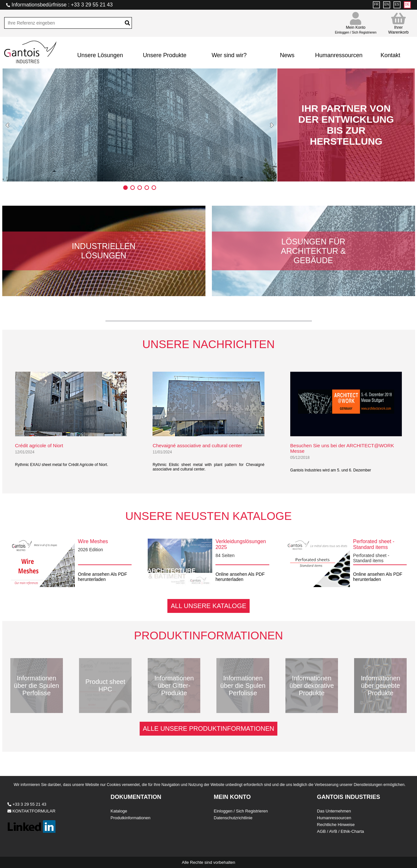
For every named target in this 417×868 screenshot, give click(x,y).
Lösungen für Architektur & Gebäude (313, 251)
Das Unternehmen (334, 811)
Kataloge (119, 811)
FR (376, 4)
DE (407, 4)
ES (397, 4)
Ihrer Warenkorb (398, 23)
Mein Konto (356, 27)
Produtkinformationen (131, 818)
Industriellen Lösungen (104, 251)
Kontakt (390, 55)
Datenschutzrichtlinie (233, 818)
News (287, 55)
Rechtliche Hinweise (336, 825)
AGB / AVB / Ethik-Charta (341, 831)
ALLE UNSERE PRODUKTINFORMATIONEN (208, 728)
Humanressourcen (339, 55)
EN (387, 4)
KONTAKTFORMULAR (31, 811)
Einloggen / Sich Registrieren (241, 811)
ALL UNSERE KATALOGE (208, 606)
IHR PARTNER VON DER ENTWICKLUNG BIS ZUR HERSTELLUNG (346, 125)
